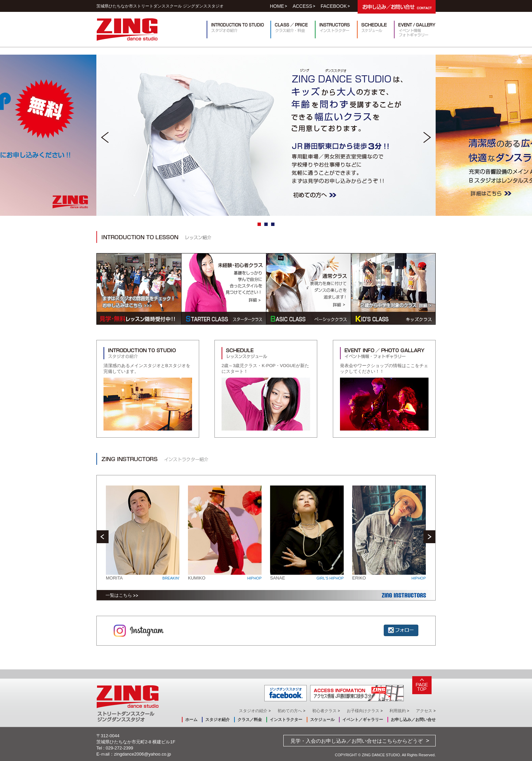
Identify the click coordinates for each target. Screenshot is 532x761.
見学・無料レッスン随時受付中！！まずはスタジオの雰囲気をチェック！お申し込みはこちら (139, 289)
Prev (105, 137)
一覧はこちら (119, 595)
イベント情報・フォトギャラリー (415, 30)
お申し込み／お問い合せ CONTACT (397, 7)
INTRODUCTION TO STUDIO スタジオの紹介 (239, 30)
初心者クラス (324, 711)
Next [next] (429, 537)
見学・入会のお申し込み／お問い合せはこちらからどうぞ (357, 741)
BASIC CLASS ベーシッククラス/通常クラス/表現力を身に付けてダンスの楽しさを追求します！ (308, 289)
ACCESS (302, 6)
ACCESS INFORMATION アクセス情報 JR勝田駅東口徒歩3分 (357, 693)
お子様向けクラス (363, 711)
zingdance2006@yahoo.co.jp (142, 754)
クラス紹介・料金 (293, 30)
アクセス (424, 711)
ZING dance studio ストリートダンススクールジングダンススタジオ (128, 703)
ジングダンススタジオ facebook (286, 693)
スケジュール (375, 30)
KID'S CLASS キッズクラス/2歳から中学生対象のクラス (393, 289)
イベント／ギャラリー (363, 720)
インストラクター (336, 30)
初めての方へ (290, 711)
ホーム (191, 720)
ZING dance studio (127, 29)
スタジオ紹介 (217, 720)
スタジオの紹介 (253, 711)
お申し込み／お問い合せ (413, 720)
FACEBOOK (334, 6)
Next (427, 137)
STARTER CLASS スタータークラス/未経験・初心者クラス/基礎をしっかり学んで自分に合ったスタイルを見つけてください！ (224, 289)
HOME (277, 6)
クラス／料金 (250, 720)
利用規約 (398, 711)
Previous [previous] (103, 537)
